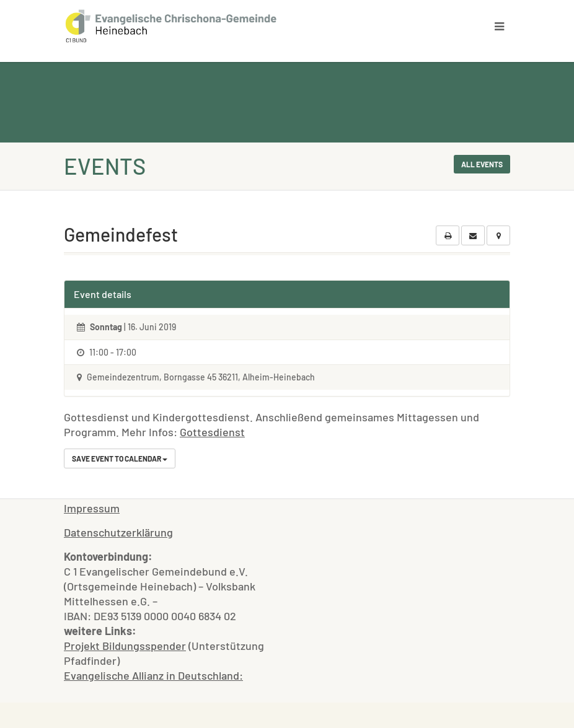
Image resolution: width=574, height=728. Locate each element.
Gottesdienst (212, 432)
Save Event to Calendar (120, 458)
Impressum (92, 508)
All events (482, 164)
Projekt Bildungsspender (125, 646)
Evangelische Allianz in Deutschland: (153, 675)
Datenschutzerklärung (118, 532)
